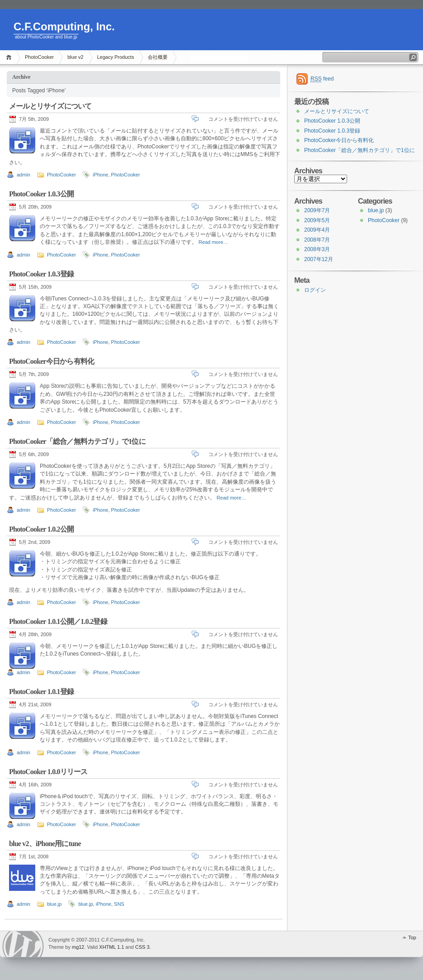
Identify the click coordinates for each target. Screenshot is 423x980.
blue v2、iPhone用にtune (45, 844)
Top (412, 937)
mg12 (78, 947)
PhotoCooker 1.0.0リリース (48, 772)
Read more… (213, 242)
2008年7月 (317, 240)
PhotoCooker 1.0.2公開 (41, 529)
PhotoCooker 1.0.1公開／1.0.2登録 (58, 621)
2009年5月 (317, 220)
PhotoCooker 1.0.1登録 (41, 692)
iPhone (100, 175)
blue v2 (75, 57)
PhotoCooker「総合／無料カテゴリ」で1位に (77, 441)
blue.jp (54, 904)
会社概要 (158, 57)
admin (23, 175)
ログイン (315, 290)
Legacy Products (116, 57)
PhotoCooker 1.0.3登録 (41, 274)
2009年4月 (317, 230)
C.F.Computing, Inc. (64, 26)
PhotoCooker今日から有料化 (52, 361)
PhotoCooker (39, 57)
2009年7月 (317, 210)
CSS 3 (142, 947)
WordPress (23, 944)
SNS (119, 904)
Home (10, 57)
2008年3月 (317, 249)
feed (322, 79)
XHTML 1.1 (111, 947)
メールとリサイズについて (50, 106)
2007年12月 (319, 259)
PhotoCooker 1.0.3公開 (41, 194)
